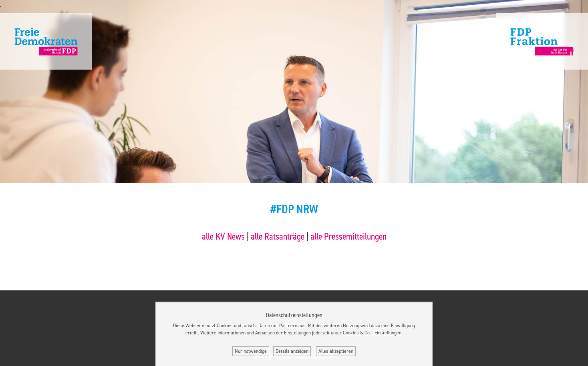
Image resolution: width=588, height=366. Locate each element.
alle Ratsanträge (278, 236)
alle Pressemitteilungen (348, 236)
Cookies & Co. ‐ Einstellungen (372, 333)
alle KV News (223, 236)
